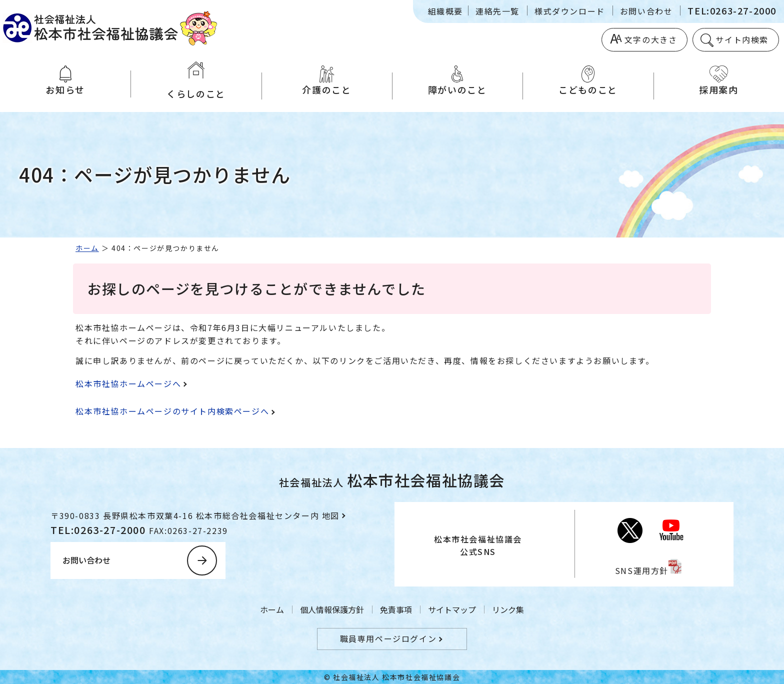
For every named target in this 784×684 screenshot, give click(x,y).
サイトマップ (452, 609)
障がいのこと (457, 81)
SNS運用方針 (642, 570)
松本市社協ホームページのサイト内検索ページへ (172, 411)
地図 (331, 515)
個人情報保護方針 (332, 609)
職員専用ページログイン (388, 638)
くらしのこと (196, 81)
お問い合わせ (646, 11)
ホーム (87, 248)
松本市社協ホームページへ (128, 383)
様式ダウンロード (570, 11)
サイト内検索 (742, 39)
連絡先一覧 (497, 11)
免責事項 (396, 609)
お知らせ (65, 81)
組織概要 (445, 11)
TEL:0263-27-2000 (732, 10)
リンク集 (508, 609)
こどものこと (588, 81)
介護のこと (327, 81)
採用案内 (719, 81)
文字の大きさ (651, 39)
